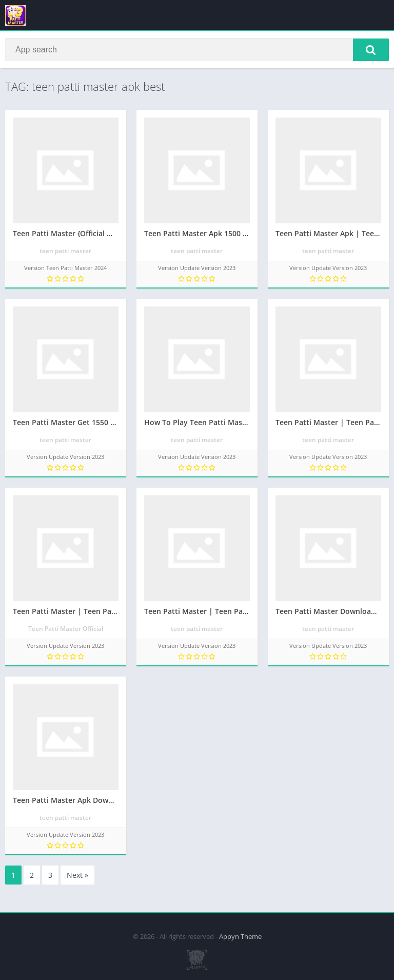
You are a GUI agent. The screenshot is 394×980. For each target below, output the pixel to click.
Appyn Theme (240, 936)
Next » (77, 876)
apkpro (11, 918)
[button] (371, 50)
